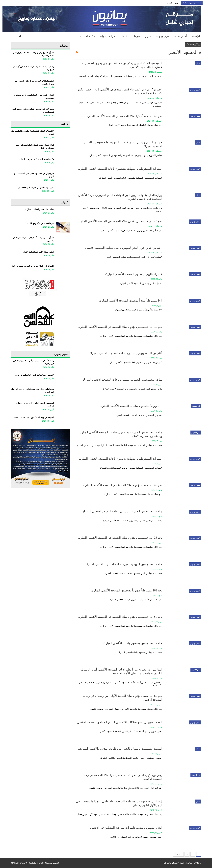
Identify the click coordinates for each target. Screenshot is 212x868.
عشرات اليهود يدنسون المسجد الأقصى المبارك (134, 274)
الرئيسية (196, 36)
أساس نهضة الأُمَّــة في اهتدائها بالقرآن (38, 252)
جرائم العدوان (108, 36)
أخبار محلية (181, 36)
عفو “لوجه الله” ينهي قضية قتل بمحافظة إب (36, 188)
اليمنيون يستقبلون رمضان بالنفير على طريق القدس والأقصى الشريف (120, 749)
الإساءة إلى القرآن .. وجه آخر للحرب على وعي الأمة (33, 266)
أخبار (198, 63)
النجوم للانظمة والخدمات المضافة (27, 863)
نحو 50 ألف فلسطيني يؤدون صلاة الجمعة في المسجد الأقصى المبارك (120, 617)
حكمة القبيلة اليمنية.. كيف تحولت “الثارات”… (35, 159)
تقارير (148, 36)
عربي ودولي (163, 36)
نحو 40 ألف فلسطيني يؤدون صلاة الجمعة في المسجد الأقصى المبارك (120, 221)
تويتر (177, 3)
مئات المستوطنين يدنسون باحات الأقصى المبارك (133, 643)
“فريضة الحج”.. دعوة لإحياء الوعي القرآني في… (34, 375)
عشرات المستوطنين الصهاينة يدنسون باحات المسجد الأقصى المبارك (121, 459)
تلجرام (170, 3)
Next (178, 854)
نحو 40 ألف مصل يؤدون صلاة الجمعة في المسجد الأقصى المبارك (123, 485)
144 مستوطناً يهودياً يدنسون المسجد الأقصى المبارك (131, 301)
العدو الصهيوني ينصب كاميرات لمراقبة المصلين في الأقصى (126, 828)
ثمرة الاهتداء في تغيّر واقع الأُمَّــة (41, 223)
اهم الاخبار (196, 433)
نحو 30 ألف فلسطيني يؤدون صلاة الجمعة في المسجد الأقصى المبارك (120, 327)
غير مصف (196, 406)
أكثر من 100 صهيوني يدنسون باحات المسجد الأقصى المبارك (126, 353)
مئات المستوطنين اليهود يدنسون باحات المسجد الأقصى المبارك (124, 564)
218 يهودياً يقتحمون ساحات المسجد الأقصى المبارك (131, 406)
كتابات (123, 36)
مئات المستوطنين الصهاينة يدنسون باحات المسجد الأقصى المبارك (122, 380)
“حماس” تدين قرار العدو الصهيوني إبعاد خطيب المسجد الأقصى (124, 248)
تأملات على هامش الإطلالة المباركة (40, 209)
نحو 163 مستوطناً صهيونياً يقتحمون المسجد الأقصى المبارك (127, 590)
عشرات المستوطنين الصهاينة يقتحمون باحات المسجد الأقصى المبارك (120, 169)
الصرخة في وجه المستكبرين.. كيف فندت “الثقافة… (33, 417)
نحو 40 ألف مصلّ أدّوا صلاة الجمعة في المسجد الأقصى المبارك (124, 116)
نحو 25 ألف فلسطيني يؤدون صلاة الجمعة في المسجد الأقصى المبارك (120, 538)
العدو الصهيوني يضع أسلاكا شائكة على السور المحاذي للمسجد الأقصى (120, 722)
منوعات (136, 36)
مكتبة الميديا (89, 36)
